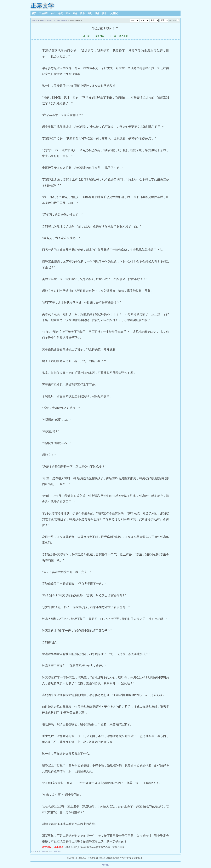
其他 (97, 13)
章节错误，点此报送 (53, 847)
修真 (61, 13)
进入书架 (124, 36)
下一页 (113, 36)
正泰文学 (42, 5)
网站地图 (105, 865)
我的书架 (44, 13)
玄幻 (53, 13)
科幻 (90, 13)
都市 (68, 13)
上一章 (86, 36)
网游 (82, 13)
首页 (34, 13)
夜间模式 (173, 21)
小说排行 (114, 13)
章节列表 (100, 36)
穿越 (75, 13)
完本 (104, 13)
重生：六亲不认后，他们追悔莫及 (54, 21)
